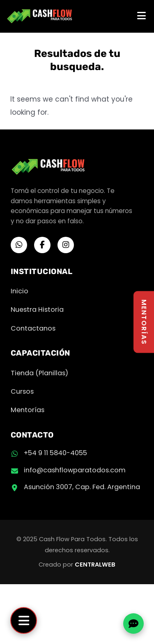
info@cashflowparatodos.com (75, 470)
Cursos (22, 391)
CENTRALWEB (95, 565)
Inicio (20, 291)
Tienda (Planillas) (39, 373)
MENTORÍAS (144, 322)
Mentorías (28, 410)
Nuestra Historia (37, 310)
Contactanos (33, 328)
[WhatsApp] (19, 245)
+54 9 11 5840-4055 (55, 453)
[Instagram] (66, 245)
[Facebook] (42, 245)
